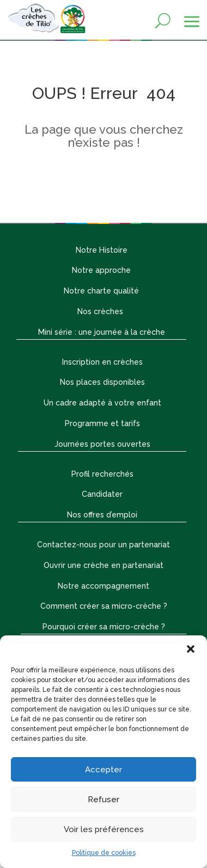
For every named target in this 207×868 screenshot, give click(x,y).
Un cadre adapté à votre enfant (102, 403)
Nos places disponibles (102, 382)
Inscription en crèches (102, 362)
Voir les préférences (104, 829)
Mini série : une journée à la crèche (102, 332)
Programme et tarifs (102, 423)
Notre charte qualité (101, 291)
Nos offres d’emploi (102, 515)
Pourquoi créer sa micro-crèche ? (104, 627)
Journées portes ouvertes (102, 444)
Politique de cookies (104, 853)
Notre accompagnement (103, 586)
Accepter (103, 770)
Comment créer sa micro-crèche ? (104, 606)
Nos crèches (101, 311)
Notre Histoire (102, 250)
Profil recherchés (102, 474)
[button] (191, 649)
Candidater (102, 494)
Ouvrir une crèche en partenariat (103, 565)
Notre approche (101, 270)
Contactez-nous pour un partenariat (103, 545)
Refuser (103, 800)
